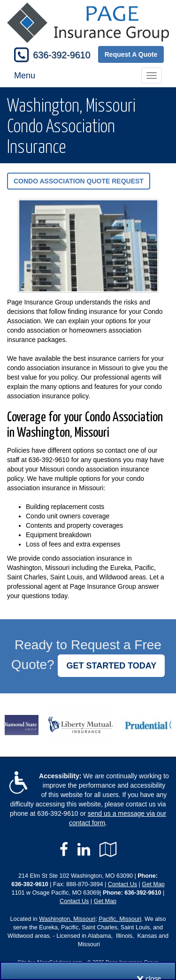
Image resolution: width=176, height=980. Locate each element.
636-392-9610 (61, 55)
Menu (25, 76)
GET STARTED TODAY (111, 666)
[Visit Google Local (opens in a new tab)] (108, 850)
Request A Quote (131, 54)
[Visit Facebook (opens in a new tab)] (64, 850)
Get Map (153, 884)
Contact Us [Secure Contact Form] (122, 884)
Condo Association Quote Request (79, 181)
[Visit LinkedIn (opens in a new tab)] (84, 850)
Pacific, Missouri (120, 919)
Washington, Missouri (67, 919)
